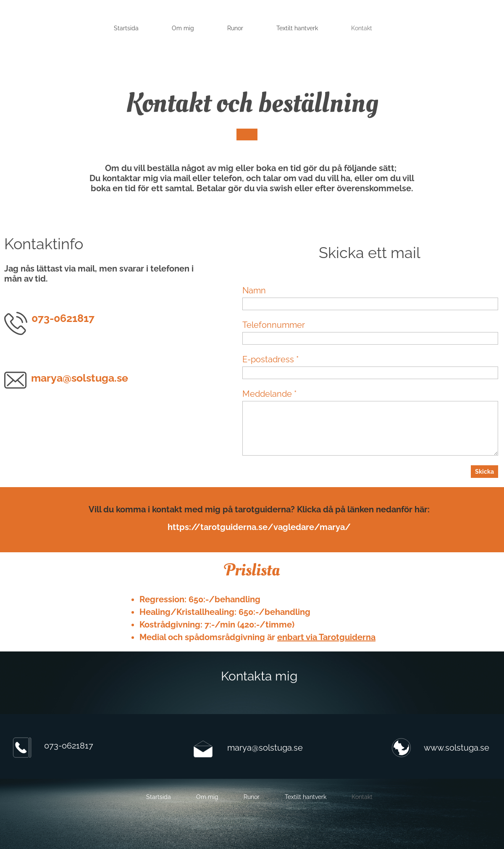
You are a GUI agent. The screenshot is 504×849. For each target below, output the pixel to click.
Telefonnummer (274, 325)
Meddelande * (269, 394)
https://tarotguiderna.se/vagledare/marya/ (259, 527)
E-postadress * (270, 359)
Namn (254, 290)
